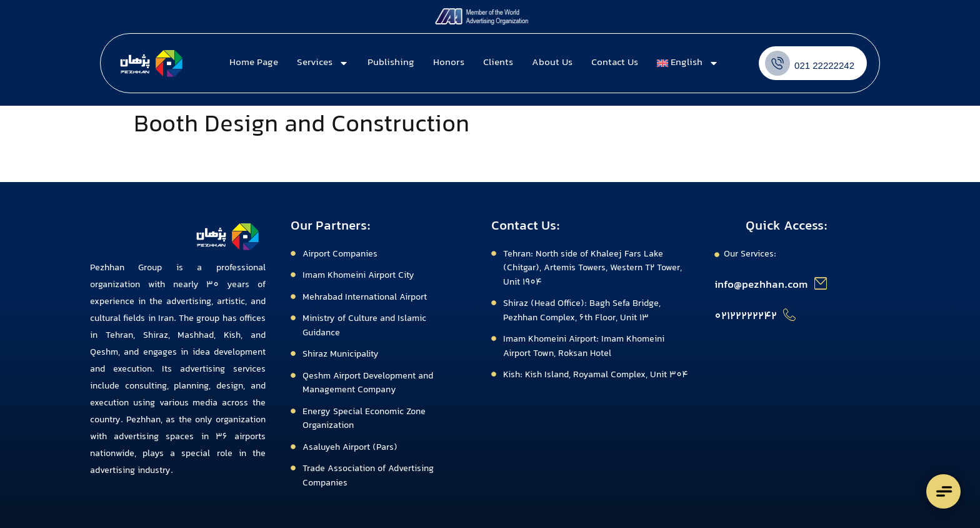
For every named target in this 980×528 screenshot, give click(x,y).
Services (323, 63)
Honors (449, 63)
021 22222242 (824, 65)
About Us (552, 63)
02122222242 (746, 317)
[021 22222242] (777, 63)
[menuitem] (688, 63)
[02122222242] (789, 315)
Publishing (391, 63)
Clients (498, 63)
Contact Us (615, 63)
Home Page (254, 63)
